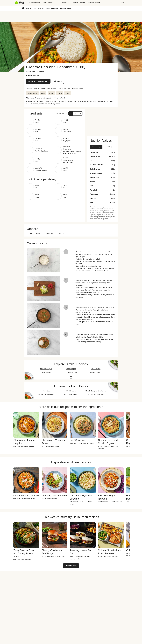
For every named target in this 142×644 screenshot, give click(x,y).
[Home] (23, 8)
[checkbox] (27, 76)
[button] (55, 113)
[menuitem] (20, 3)
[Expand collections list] (71, 377)
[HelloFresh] (19, 3)
